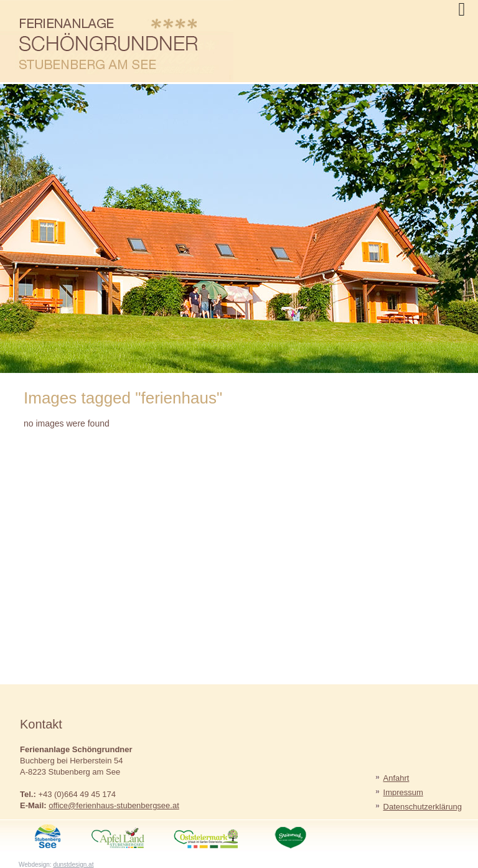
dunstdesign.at (73, 865)
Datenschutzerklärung (423, 807)
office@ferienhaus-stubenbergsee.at (114, 805)
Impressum (403, 792)
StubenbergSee (48, 835)
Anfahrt (396, 778)
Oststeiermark (217, 835)
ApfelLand (131, 835)
